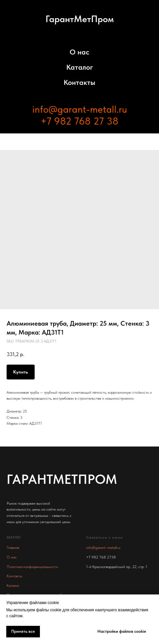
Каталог (80, 67)
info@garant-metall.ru (80, 109)
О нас (79, 52)
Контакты (79, 82)
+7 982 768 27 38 (79, 121)
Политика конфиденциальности (32, 567)
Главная (13, 548)
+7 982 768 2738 (101, 557)
